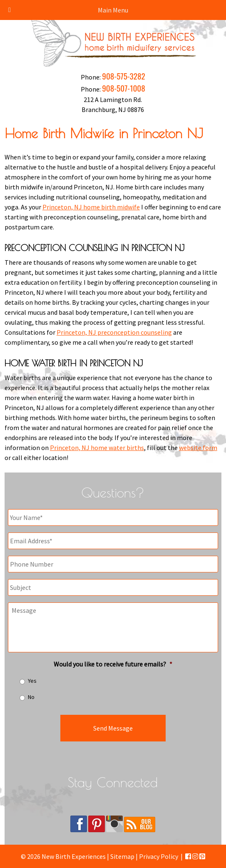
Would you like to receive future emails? (113, 664)
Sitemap (122, 856)
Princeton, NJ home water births (97, 448)
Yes (32, 681)
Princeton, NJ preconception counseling (114, 332)
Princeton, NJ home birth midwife (91, 207)
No (31, 697)
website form (198, 448)
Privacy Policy (159, 856)
